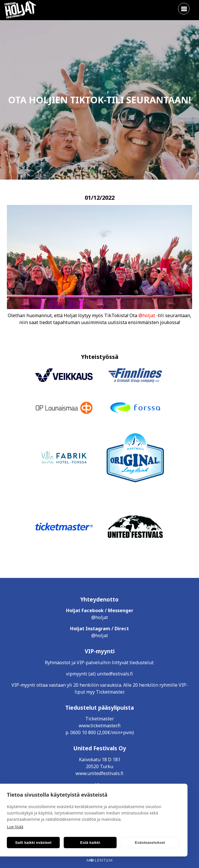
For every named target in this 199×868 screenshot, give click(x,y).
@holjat (147, 315)
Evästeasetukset (150, 843)
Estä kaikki (90, 843)
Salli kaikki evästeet (33, 843)
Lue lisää (15, 827)
